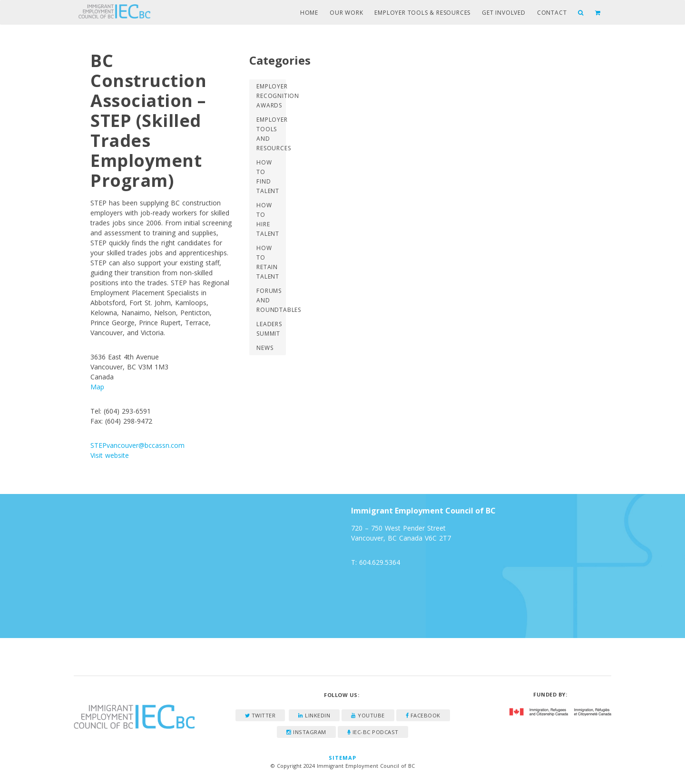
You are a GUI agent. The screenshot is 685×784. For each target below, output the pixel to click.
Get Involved (504, 13)
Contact (552, 13)
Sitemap (343, 758)
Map (97, 387)
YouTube (368, 715)
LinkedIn (314, 715)
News (265, 348)
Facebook (423, 715)
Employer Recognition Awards (271, 96)
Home (309, 13)
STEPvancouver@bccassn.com (137, 445)
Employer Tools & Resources (422, 13)
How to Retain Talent (268, 262)
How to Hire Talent (268, 219)
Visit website (110, 455)
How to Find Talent (268, 177)
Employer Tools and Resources (271, 134)
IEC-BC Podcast (373, 732)
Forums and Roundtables (271, 300)
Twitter (260, 715)
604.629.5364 (380, 562)
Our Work (346, 13)
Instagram (306, 732)
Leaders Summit (269, 329)
